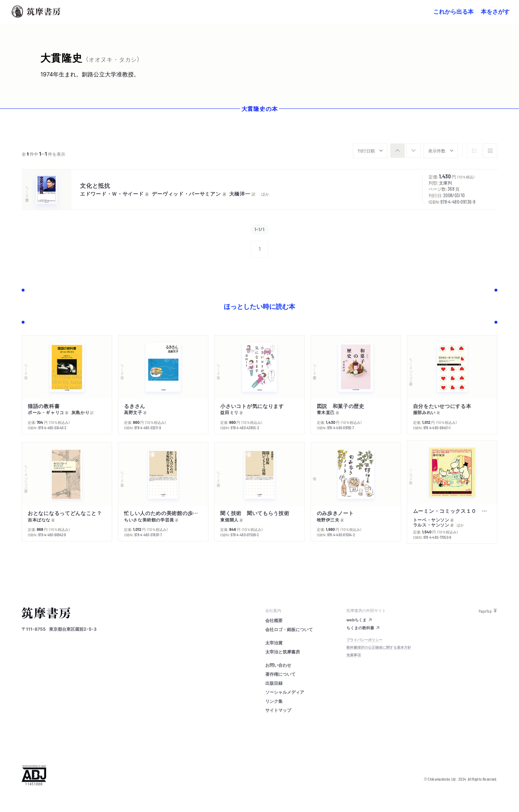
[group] (405, 151)
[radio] (398, 151)
